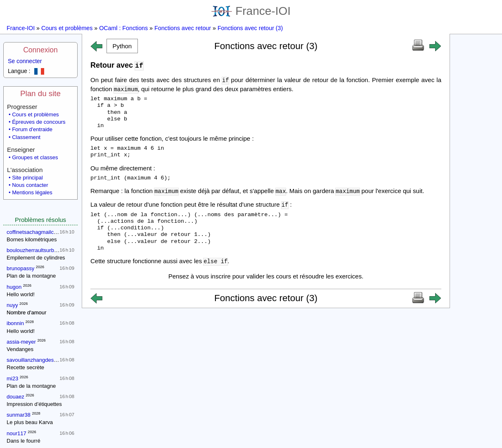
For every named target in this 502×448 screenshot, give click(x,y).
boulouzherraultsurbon (33, 250)
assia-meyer (21, 342)
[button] (122, 46)
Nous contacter (30, 185)
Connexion (40, 50)
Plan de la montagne (31, 276)
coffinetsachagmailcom (34, 232)
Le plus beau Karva (30, 422)
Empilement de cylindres (36, 258)
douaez (15, 397)
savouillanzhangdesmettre (38, 360)
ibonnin (15, 323)
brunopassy (20, 268)
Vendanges (20, 349)
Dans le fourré (24, 441)
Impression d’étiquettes (34, 404)
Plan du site (40, 93)
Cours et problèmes (67, 28)
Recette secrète (25, 367)
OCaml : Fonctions (123, 28)
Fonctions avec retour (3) (250, 28)
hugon (14, 287)
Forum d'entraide (32, 129)
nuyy (12, 305)
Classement (26, 137)
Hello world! (21, 294)
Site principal (27, 178)
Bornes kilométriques (32, 239)
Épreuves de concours (39, 122)
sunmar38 (19, 415)
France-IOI (251, 11)
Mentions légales (32, 192)
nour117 (17, 433)
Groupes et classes (35, 157)
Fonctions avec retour (183, 28)
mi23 (12, 378)
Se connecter (25, 61)
